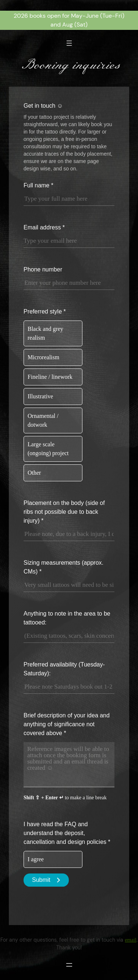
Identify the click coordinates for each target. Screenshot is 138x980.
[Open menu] (69, 43)
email (130, 940)
